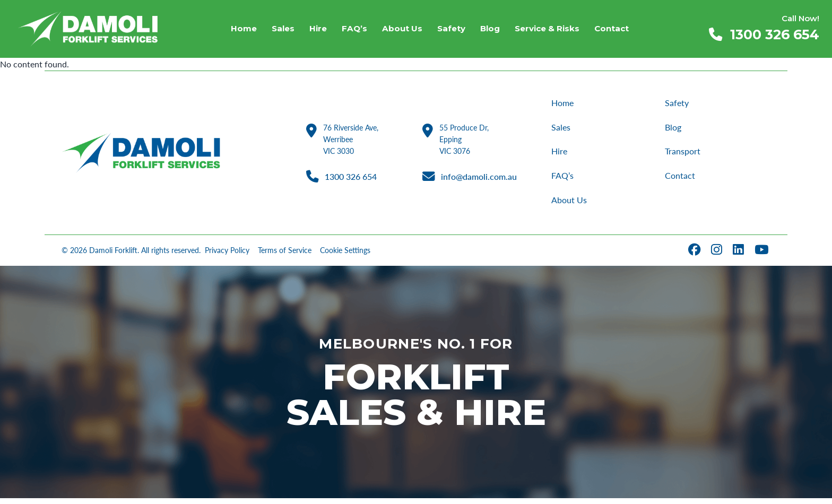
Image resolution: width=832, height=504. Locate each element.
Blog (674, 129)
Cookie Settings (345, 257)
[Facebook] (695, 257)
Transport (683, 154)
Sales (561, 129)
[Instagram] (718, 257)
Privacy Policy (227, 257)
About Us (570, 205)
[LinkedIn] (739, 257)
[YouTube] (762, 257)
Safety (677, 103)
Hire (560, 154)
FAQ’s (564, 180)
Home (564, 103)
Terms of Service (285, 257)
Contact (680, 180)
